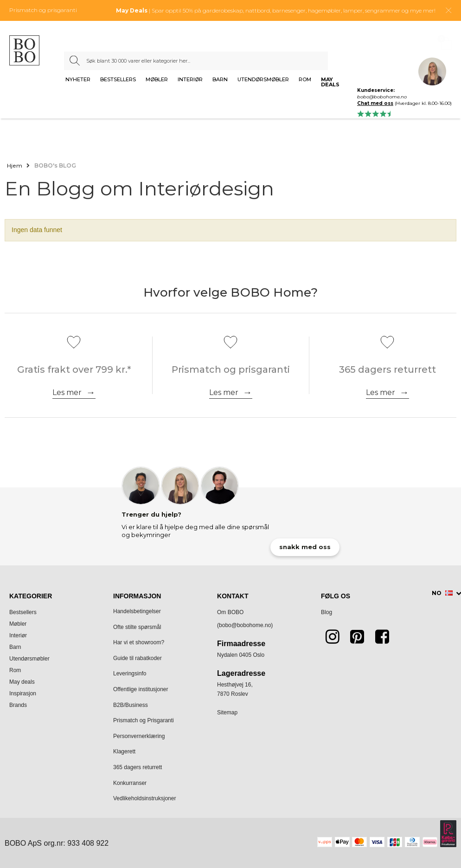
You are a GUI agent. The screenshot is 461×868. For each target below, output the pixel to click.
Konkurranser (130, 783)
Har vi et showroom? (139, 642)
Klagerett (124, 751)
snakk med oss (305, 547)
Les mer (67, 392)
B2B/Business (131, 705)
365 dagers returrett (138, 767)
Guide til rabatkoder (138, 658)
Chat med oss (375, 103)
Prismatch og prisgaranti (43, 10)
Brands (18, 705)
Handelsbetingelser (137, 611)
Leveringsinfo (130, 674)
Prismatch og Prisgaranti (144, 720)
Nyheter (78, 80)
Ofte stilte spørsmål (137, 627)
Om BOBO (230, 612)
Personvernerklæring (139, 736)
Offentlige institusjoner (141, 689)
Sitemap (227, 713)
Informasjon (137, 596)
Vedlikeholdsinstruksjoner (144, 798)
